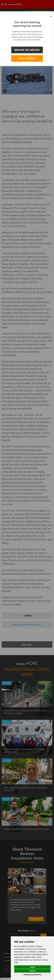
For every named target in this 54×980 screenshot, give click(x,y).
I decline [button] (32, 971)
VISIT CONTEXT (27, 58)
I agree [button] (32, 967)
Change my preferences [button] (32, 975)
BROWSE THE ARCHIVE (27, 50)
